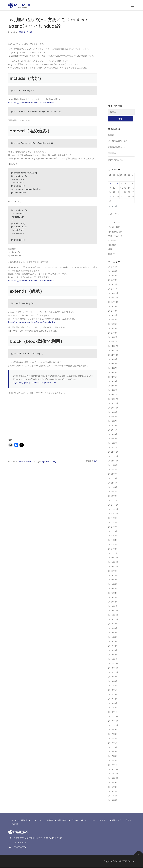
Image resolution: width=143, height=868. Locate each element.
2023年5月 (113, 430)
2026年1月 (113, 289)
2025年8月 (113, 311)
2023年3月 (113, 439)
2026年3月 (113, 280)
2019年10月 (114, 620)
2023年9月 (113, 412)
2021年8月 (113, 523)
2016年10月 (114, 778)
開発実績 (48, 821)
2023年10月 (114, 408)
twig (54, 462)
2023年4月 (113, 434)
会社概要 (22, 821)
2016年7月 (113, 792)
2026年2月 (113, 285)
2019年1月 (113, 659)
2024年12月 (114, 346)
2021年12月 (114, 505)
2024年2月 (113, 390)
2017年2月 (113, 761)
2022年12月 (114, 452)
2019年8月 (113, 628)
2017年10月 (114, 726)
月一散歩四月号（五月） (119, 141)
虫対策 (111, 135)
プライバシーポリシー (78, 821)
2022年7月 (113, 474)
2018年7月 (113, 686)
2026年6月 (113, 267)
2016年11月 (114, 774)
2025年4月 (113, 329)
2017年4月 (113, 752)
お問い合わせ (61, 821)
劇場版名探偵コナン (117, 147)
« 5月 (111, 214)
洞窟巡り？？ (114, 154)
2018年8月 (113, 681)
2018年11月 (114, 668)
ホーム (13, 821)
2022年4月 (113, 487)
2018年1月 (113, 712)
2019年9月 (113, 624)
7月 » (117, 214)
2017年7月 (113, 739)
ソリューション (35, 821)
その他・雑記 (114, 227)
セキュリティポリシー (98, 821)
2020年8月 (113, 576)
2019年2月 (113, 655)
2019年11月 (114, 615)
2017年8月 (113, 734)
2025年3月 (113, 333)
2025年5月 (113, 324)
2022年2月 (113, 496)
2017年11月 (114, 721)
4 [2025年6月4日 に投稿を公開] (118, 184)
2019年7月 (113, 633)
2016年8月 (113, 787)
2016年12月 (114, 770)
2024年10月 (114, 355)
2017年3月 (113, 756)
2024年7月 (113, 368)
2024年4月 (113, 382)
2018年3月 (113, 703)
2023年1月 (113, 448)
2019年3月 (113, 651)
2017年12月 (114, 717)
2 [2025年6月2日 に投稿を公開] (110, 184)
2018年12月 (114, 664)
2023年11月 (114, 404)
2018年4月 (113, 699)
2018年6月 (113, 690)
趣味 (110, 249)
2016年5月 (113, 800)
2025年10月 (114, 302)
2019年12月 (114, 611)
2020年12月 (114, 558)
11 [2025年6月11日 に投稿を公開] (118, 188)
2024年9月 (113, 360)
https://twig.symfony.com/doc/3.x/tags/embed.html (31, 280)
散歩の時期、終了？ (117, 160)
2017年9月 (113, 730)
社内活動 (112, 245)
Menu (132, 5)
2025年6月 (113, 320)
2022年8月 (113, 470)
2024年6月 (113, 373)
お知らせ (126, 821)
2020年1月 (113, 606)
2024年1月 (113, 395)
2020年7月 (113, 580)
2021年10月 (114, 514)
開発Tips (112, 254)
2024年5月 (113, 377)
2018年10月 (114, 673)
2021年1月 (113, 554)
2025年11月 (114, 298)
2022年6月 (113, 479)
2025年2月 (113, 338)
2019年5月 (113, 642)
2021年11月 (114, 509)
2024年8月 (113, 364)
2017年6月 (113, 743)
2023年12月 (114, 399)
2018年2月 (113, 708)
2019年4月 (113, 646)
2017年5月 (113, 748)
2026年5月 (113, 271)
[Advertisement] (32, 416)
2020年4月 (113, 593)
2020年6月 (113, 584)
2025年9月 (113, 307)
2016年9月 (113, 783)
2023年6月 (113, 426)
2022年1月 (113, 501)
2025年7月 (113, 316)
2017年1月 (113, 765)
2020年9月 (113, 571)
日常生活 (112, 241)
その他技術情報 (115, 232)
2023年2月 (113, 443)
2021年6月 (113, 532)
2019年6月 (113, 637)
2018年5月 (113, 695)
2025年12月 (114, 293)
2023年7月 (113, 421)
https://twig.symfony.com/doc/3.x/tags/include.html (31, 103)
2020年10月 (114, 567)
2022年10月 (114, 461)
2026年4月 (113, 276)
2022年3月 (113, 492)
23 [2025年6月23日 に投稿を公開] (110, 197)
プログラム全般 (25, 462)
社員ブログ (115, 821)
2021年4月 (113, 540)
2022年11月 (114, 457)
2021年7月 (113, 527)
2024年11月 (114, 351)
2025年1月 (113, 342)
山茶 (95, 461)
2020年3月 (113, 598)
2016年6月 (113, 796)
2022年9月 (113, 465)
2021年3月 (113, 545)
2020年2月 (113, 602)
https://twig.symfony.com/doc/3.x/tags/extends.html (32, 322)
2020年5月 (113, 589)
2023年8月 (113, 417)
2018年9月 (113, 677)
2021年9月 (113, 518)
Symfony (46, 462)
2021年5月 (113, 536)
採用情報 (13, 824)
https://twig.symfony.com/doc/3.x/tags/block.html (34, 382)
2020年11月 (114, 562)
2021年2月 (113, 549)
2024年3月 (113, 386)
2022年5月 (113, 483)
